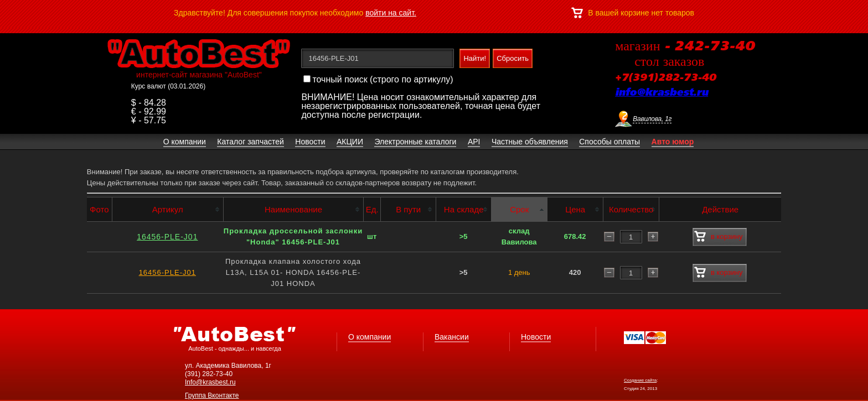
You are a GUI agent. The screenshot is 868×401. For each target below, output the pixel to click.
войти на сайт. (391, 13)
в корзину (718, 237)
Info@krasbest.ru (210, 382)
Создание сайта (640, 380)
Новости (536, 337)
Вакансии (452, 337)
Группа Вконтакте (212, 395)
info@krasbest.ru (662, 93)
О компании (370, 337)
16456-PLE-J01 (167, 237)
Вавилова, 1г (652, 119)
